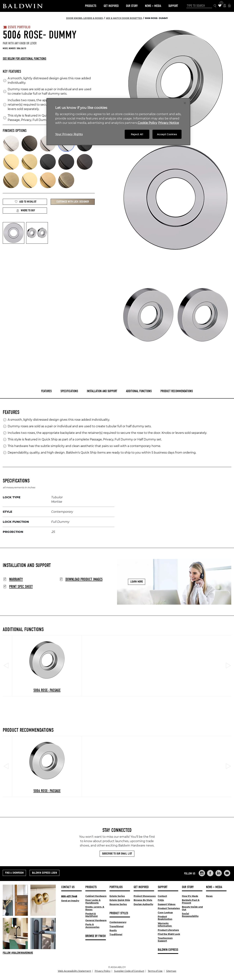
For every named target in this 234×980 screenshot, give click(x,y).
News (209, 896)
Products (91, 6)
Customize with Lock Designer (73, 202)
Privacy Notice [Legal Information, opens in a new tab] (169, 123)
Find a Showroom (14, 873)
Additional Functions (139, 391)
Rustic (113, 930)
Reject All (137, 134)
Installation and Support (102, 391)
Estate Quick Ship (120, 900)
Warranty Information (165, 925)
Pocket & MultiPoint (91, 915)
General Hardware (96, 920)
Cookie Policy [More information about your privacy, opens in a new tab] (147, 123)
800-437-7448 (69, 896)
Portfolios (116, 887)
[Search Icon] (215, 6)
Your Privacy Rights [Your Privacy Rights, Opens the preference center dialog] (69, 134)
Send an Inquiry (70, 901)
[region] (118, 122)
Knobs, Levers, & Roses (95, 908)
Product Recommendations (177, 391)
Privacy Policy (103, 971)
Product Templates (169, 908)
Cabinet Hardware (96, 896)
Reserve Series (118, 904)
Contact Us (68, 887)
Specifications (69, 391)
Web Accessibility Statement (74, 971)
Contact (162, 896)
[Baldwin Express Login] (229, 6)
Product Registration (165, 918)
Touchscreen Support (165, 939)
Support (173, 6)
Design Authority (143, 904)
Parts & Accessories (92, 926)
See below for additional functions (24, 59)
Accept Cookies (167, 134)
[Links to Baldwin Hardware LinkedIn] (219, 873)
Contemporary (118, 922)
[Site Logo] (23, 6)
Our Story (132, 6)
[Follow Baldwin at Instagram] (29, 953)
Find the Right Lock (169, 934)
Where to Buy (26, 211)
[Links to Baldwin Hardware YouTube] (227, 873)
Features (46, 391)
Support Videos (167, 904)
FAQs (161, 900)
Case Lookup (165, 913)
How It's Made (190, 896)
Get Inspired (111, 6)
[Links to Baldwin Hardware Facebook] (210, 873)
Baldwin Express (168, 950)
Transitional (117, 926)
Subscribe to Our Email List (117, 854)
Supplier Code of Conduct (129, 971)
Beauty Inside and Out (192, 908)
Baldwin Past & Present (191, 901)
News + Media (153, 6)
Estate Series (117, 896)
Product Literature (168, 930)
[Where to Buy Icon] (225, 6)
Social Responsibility (190, 915)
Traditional (116, 934)
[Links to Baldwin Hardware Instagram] (202, 873)
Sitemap (171, 971)
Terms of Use (155, 971)
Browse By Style (143, 900)
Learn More (137, 582)
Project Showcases (145, 896)
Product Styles (119, 913)
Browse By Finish (96, 936)
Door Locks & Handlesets (93, 901)
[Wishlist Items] (220, 6)
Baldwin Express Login (45, 873)
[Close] (185, 103)
